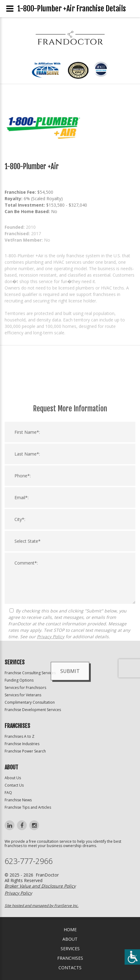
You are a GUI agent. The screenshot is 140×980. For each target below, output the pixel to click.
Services (70, 949)
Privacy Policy (51, 740)
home (70, 929)
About (70, 939)
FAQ (8, 793)
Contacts (70, 968)
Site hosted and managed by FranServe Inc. (42, 906)
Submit (70, 775)
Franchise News (18, 800)
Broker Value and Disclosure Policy (40, 886)
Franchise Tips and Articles (28, 807)
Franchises (70, 958)
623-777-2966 (29, 861)
